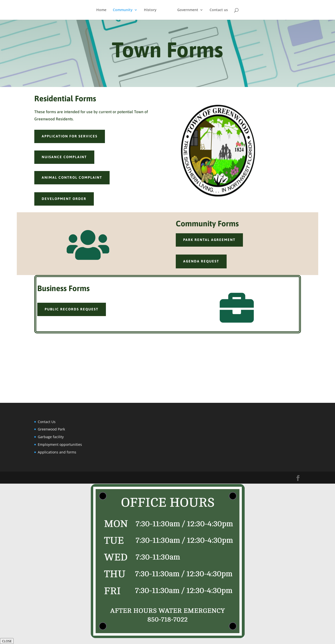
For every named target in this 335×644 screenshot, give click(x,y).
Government (188, 10)
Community (123, 10)
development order (64, 199)
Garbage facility (51, 437)
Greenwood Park (51, 429)
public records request (72, 309)
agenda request (201, 261)
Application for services (70, 136)
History (150, 10)
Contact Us (47, 422)
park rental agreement (209, 240)
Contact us (219, 10)
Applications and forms (57, 452)
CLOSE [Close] (7, 641)
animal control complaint (72, 177)
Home (101, 10)
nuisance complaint (64, 157)
